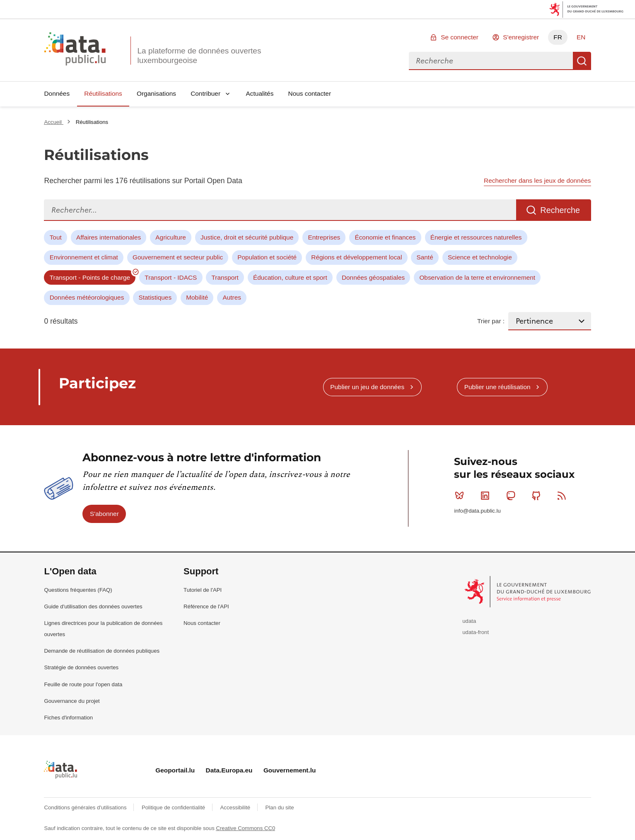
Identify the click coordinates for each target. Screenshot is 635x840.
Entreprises (324, 237)
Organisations (156, 93)
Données (57, 93)
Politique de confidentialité (174, 807)
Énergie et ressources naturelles (476, 237)
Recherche (582, 61)
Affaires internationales (109, 237)
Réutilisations (103, 93)
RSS (564, 496)
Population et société (267, 257)
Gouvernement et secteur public (178, 257)
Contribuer (205, 93)
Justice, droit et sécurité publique (247, 237)
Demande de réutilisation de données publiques (102, 651)
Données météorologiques (87, 297)
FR (558, 37)
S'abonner (104, 514)
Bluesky (461, 496)
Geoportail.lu (175, 770)
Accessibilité (236, 807)
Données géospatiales (373, 277)
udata (469, 621)
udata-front (476, 632)
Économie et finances (385, 237)
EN (581, 37)
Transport (225, 277)
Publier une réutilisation (497, 387)
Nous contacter (310, 93)
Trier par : (491, 321)
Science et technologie (480, 257)
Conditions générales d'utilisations (86, 807)
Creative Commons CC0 (245, 828)
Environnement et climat (84, 257)
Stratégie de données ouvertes (81, 667)
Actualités (260, 93)
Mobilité (197, 297)
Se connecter (460, 37)
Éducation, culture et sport (290, 277)
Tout (56, 237)
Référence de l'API (206, 606)
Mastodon (513, 496)
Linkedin (487, 496)
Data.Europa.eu (229, 770)
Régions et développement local (356, 257)
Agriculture (171, 237)
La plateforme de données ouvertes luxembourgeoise (199, 56)
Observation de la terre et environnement (477, 277)
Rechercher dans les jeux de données (537, 180)
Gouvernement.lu (290, 770)
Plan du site (280, 807)
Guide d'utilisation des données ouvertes (93, 606)
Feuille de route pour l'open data (83, 684)
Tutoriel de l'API (203, 590)
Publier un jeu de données (367, 387)
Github (538, 496)
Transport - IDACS (171, 277)
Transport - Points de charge (90, 277)
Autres (232, 297)
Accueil (53, 122)
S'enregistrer (521, 37)
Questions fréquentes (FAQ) (78, 590)
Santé (425, 257)
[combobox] (491, 61)
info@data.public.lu (477, 511)
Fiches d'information (68, 718)
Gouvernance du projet (72, 701)
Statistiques (155, 297)
